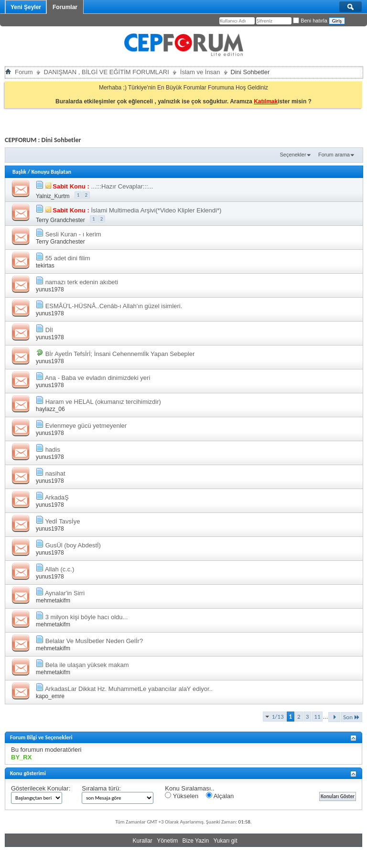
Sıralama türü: (101, 788)
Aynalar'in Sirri (65, 593)
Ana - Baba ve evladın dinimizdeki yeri (97, 378)
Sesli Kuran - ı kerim (73, 234)
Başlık (19, 172)
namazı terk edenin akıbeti (82, 282)
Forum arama (334, 155)
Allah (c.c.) (59, 569)
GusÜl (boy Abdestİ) (73, 545)
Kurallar (142, 841)
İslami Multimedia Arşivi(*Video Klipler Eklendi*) (156, 210)
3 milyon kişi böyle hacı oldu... (87, 617)
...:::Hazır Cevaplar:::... (122, 186)
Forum (24, 72)
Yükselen (182, 796)
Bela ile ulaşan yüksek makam (87, 665)
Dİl (49, 330)
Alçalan (220, 796)
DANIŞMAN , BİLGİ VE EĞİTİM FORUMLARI (107, 72)
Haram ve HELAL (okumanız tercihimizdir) (103, 402)
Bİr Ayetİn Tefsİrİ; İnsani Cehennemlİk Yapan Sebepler (120, 354)
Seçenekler (293, 155)
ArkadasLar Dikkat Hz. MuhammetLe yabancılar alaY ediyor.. (129, 689)
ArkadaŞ (57, 497)
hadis (53, 450)
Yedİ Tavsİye (62, 521)
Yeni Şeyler (26, 7)
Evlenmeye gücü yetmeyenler (86, 426)
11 (317, 717)
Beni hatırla (310, 21)
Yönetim (167, 841)
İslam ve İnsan (200, 72)
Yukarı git (225, 841)
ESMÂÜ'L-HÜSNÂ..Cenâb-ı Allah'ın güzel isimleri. (114, 306)
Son (351, 717)
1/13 (278, 717)
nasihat (55, 473)
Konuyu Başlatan (51, 172)
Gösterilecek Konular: (41, 788)
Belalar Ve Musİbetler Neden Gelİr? (94, 641)
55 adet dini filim (68, 258)
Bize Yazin (196, 841)
